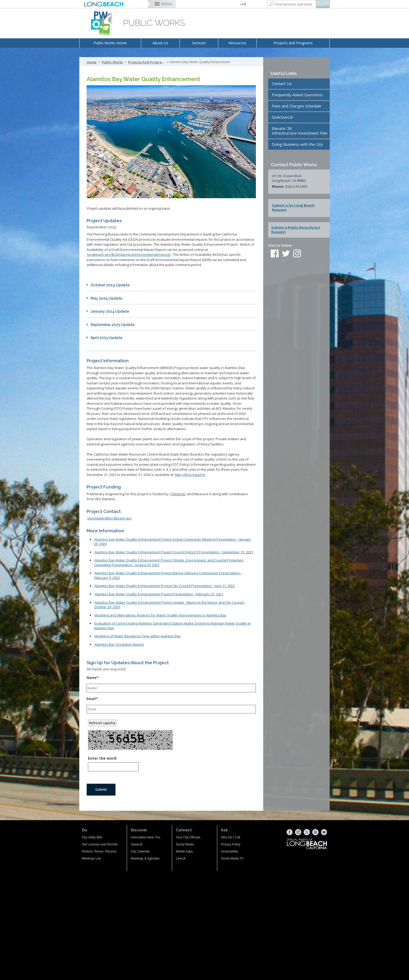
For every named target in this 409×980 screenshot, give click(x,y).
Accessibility (229, 851)
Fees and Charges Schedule (296, 106)
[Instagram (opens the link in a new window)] (298, 832)
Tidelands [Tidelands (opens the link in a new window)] (178, 494)
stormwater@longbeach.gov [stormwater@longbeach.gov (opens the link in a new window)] (109, 518)
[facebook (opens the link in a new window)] (275, 254)
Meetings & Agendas (145, 858)
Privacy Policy (231, 844)
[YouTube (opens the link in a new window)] (324, 832)
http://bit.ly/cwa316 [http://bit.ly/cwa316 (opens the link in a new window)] (190, 475)
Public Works (112, 62)
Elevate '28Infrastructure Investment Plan (300, 131)
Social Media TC (232, 858)
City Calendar (140, 851)
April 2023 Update (106, 338)
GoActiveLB (282, 117)
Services (199, 43)
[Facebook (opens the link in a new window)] (290, 832)
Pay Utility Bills (92, 837)
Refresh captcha (102, 723)
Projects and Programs (293, 43)
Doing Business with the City (297, 144)
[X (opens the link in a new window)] (307, 832)
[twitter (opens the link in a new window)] (287, 254)
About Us (160, 43)
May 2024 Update (106, 298)
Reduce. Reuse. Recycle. (100, 851)
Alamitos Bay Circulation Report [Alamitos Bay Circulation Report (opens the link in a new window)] (119, 644)
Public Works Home (110, 43)
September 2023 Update (113, 325)
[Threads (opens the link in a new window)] (315, 832)
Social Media (185, 844)
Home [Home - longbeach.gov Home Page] (92, 62)
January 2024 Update (110, 311)
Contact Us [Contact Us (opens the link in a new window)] (282, 83)
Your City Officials (188, 837)
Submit (101, 789)
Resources (237, 43)
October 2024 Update (110, 285)
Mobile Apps (184, 851)
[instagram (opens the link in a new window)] (297, 254)
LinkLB (181, 858)
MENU (167, 4)
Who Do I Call (231, 837)
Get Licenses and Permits (100, 844)
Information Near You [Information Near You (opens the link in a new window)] (145, 837)
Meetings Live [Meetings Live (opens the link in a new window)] (92, 858)
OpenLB (136, 844)
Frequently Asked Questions (297, 95)
